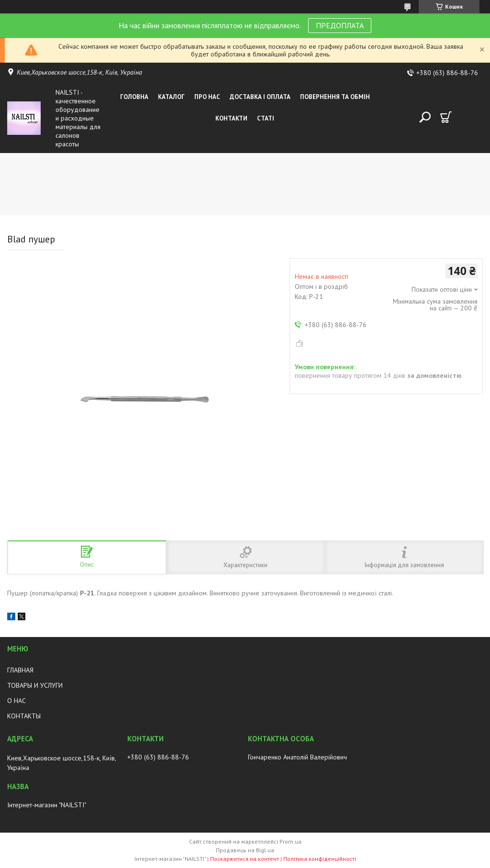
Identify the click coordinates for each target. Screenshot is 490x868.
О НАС (17, 701)
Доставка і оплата (260, 97)
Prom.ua (290, 841)
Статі (266, 118)
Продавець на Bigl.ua (245, 850)
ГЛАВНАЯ (20, 670)
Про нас (207, 97)
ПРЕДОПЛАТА (340, 25)
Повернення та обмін (335, 97)
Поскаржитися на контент (245, 859)
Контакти (231, 118)
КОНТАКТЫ (24, 716)
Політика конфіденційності (320, 859)
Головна (134, 97)
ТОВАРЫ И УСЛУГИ (35, 685)
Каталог (171, 97)
